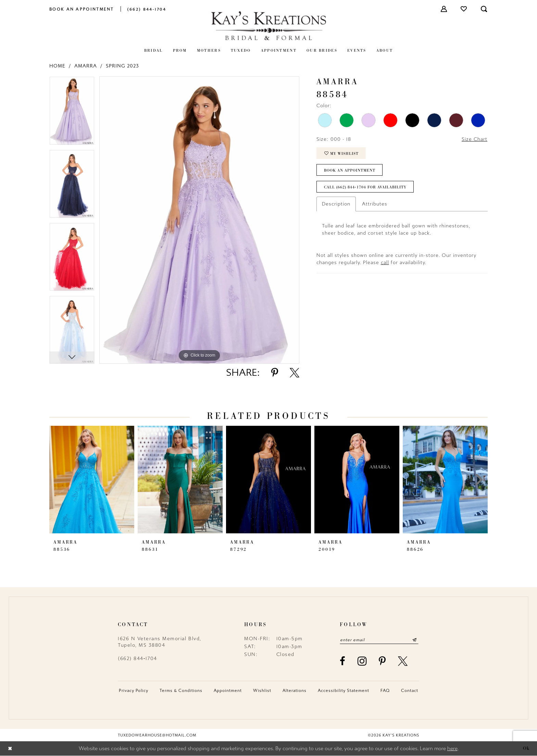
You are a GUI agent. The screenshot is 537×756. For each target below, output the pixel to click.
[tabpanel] (72, 113)
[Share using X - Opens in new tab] (295, 373)
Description (336, 204)
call (385, 263)
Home (57, 66)
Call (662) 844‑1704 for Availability (365, 187)
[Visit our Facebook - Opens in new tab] (343, 661)
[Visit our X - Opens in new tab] (403, 661)
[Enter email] (379, 640)
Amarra (86, 66)
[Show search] (484, 9)
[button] (444, 9)
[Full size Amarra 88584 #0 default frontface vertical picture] (199, 220)
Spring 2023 (122, 66)
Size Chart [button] (474, 139)
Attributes (375, 204)
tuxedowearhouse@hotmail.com (157, 735)
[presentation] (92, 480)
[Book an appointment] (82, 9)
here (452, 749)
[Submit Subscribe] (415, 640)
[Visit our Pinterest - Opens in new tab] (383, 661)
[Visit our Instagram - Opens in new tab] (363, 661)
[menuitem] (82, 9)
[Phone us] (147, 9)
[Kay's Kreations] (268, 26)
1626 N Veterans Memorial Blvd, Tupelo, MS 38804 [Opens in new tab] (160, 642)
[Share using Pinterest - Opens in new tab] (275, 373)
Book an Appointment (350, 170)
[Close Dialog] (10, 749)
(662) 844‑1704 (138, 659)
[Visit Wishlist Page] (464, 9)
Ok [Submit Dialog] (526, 748)
